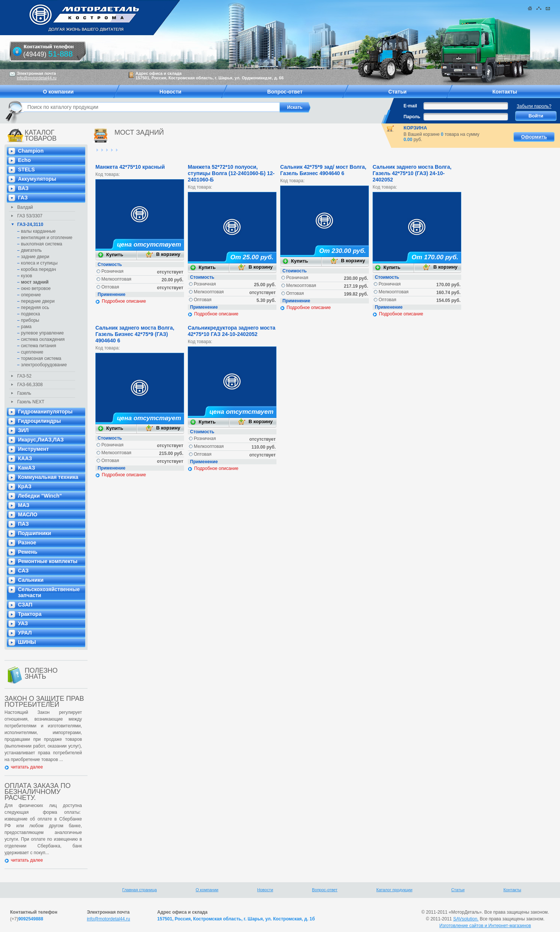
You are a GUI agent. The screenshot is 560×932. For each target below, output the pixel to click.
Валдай (25, 207)
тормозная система (41, 358)
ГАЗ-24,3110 (30, 224)
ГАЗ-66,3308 (30, 385)
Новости (265, 890)
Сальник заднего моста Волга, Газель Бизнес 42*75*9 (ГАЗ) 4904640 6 (135, 334)
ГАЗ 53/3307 (30, 216)
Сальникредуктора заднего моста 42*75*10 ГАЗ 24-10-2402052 (232, 331)
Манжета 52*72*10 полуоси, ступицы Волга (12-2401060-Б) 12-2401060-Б (231, 173)
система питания (39, 346)
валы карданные (38, 231)
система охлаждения (43, 339)
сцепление (32, 352)
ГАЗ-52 (24, 376)
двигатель (31, 250)
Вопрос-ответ (325, 890)
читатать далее (27, 767)
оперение (31, 295)
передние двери (38, 301)
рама (26, 327)
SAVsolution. (466, 919)
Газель (24, 393)
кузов (27, 276)
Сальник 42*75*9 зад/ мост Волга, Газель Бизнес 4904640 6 (323, 170)
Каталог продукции (394, 890)
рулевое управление (42, 333)
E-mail (410, 106)
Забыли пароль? (534, 106)
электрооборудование (44, 365)
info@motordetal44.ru (108, 919)
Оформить (534, 137)
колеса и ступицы (39, 263)
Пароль (412, 117)
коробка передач (39, 269)
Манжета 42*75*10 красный (130, 167)
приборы (30, 320)
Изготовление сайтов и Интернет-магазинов (485, 926)
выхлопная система (42, 244)
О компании (207, 890)
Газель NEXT (31, 402)
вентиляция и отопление (47, 238)
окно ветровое (36, 288)
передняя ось (35, 308)
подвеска (30, 314)
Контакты (512, 890)
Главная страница (140, 890)
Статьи (458, 890)
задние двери (35, 257)
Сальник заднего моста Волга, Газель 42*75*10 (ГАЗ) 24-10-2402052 (412, 173)
